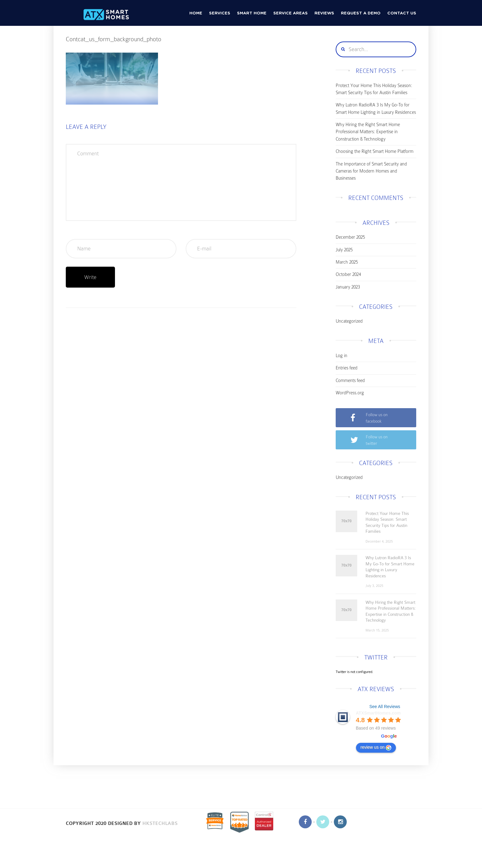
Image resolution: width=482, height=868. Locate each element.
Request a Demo (361, 13)
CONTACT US (402, 13)
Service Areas (290, 13)
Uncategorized (349, 321)
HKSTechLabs (160, 824)
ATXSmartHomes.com (378, 713)
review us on (376, 747)
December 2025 (350, 237)
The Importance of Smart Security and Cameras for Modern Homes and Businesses (371, 171)
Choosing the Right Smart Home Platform (375, 151)
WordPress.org (350, 393)
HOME (196, 13)
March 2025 (347, 262)
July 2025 (344, 250)
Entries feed (347, 368)
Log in (342, 356)
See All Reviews (385, 707)
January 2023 (348, 287)
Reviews (324, 13)
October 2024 (348, 274)
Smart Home (252, 13)
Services (220, 13)
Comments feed (350, 380)
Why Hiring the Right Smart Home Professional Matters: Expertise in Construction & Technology (368, 132)
